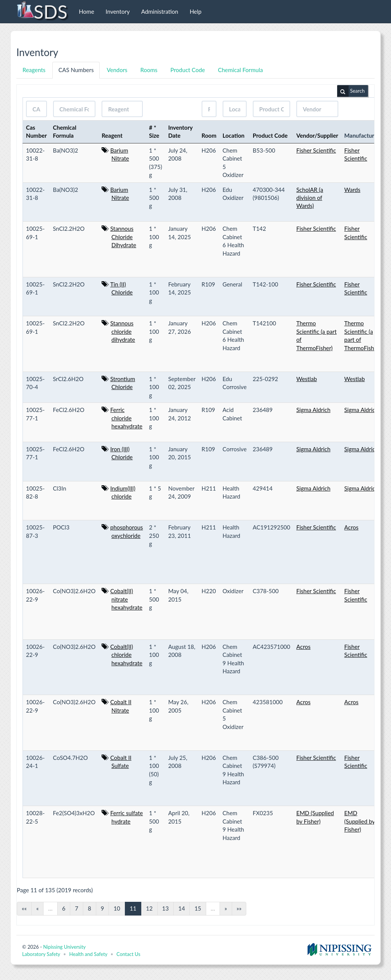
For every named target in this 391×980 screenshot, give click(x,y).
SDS (42, 11)
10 (117, 908)
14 (182, 908)
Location (234, 135)
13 (166, 908)
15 (198, 908)
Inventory (118, 11)
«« (24, 908)
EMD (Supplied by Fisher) (360, 821)
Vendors (117, 70)
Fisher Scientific (316, 150)
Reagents (34, 70)
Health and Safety (88, 954)
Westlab (307, 379)
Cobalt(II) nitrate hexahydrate (126, 599)
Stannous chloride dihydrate (123, 331)
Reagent (112, 135)
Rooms (149, 70)
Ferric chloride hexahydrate (126, 418)
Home (87, 11)
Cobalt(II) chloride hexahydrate (126, 655)
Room (209, 135)
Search (351, 91)
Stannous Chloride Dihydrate (123, 237)
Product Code (187, 70)
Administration (160, 11)
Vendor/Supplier (317, 135)
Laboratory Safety (41, 954)
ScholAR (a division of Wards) (310, 198)
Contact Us (128, 954)
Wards (352, 190)
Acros (351, 527)
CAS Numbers (76, 70)
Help (196, 11)
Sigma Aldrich (313, 410)
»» (239, 908)
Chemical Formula (241, 70)
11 (133, 908)
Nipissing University (64, 947)
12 (149, 908)
